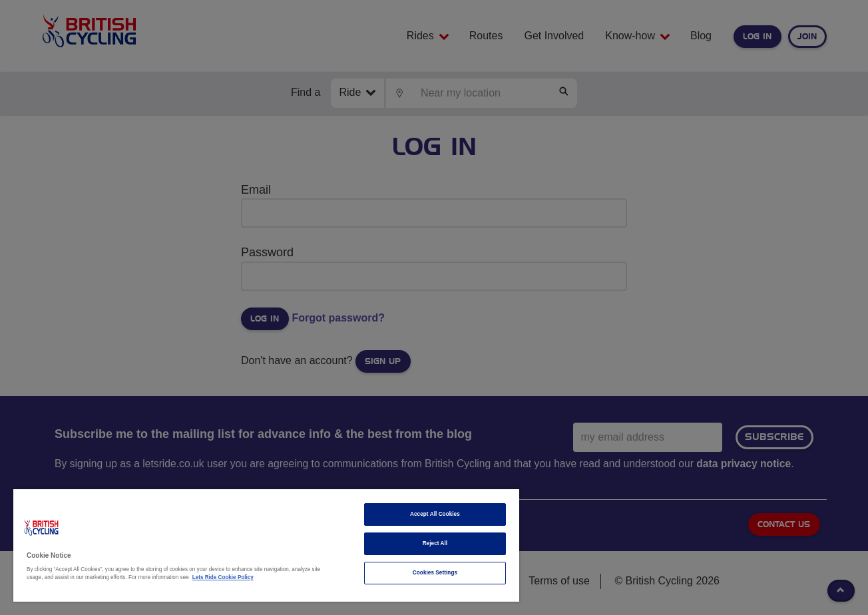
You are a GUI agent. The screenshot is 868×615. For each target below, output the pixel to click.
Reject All (435, 543)
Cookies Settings (435, 573)
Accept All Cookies (435, 514)
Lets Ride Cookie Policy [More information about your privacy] (223, 577)
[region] (266, 545)
